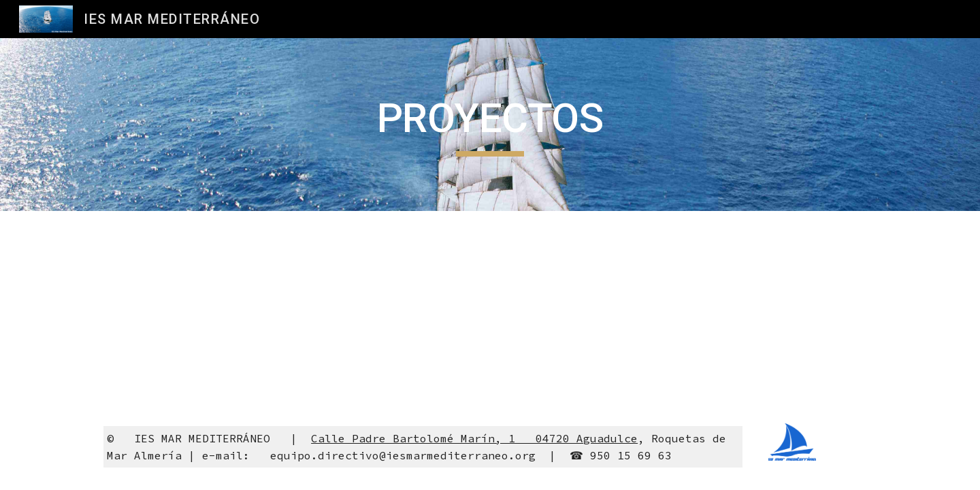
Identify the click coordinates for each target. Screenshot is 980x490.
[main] (490, 125)
